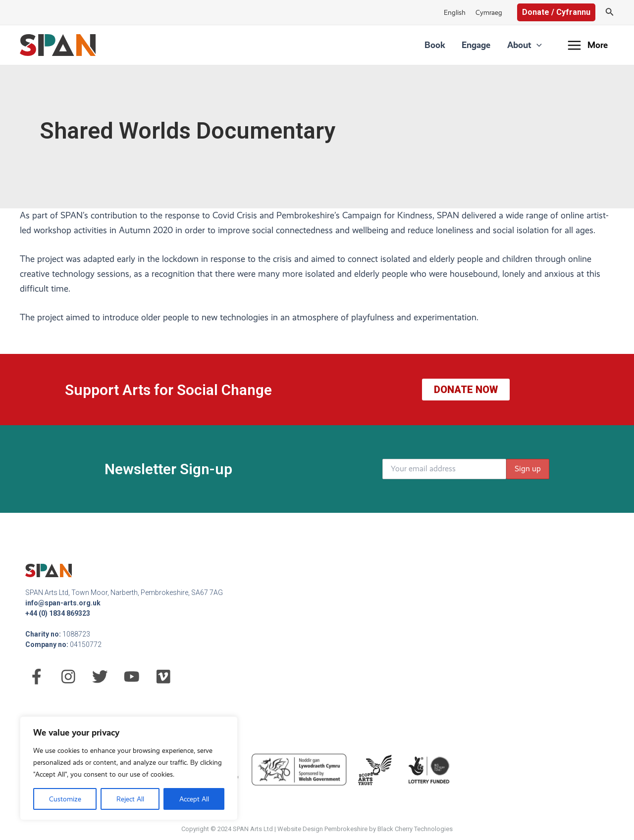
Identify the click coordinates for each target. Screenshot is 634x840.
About (528, 45)
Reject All (130, 799)
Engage (486, 45)
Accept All (194, 799)
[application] (540, 45)
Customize (65, 799)
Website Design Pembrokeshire (322, 829)
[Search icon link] (610, 13)
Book (451, 45)
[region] (129, 768)
